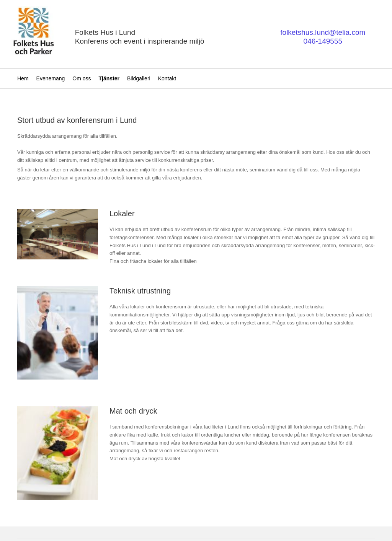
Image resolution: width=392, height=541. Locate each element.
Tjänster (109, 78)
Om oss (82, 78)
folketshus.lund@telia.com (323, 32)
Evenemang (51, 78)
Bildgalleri (139, 78)
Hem (23, 78)
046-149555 (323, 41)
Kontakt (167, 78)
